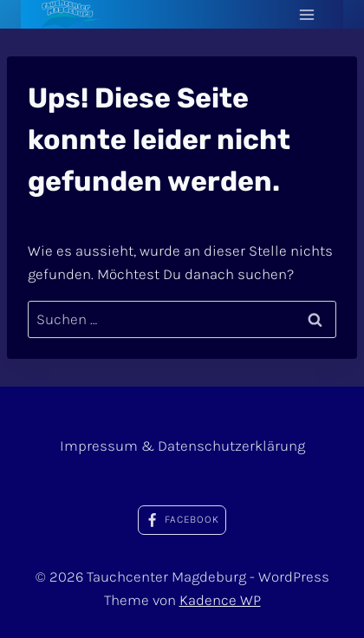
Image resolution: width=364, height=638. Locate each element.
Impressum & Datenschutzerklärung (182, 446)
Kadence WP (220, 600)
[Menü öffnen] (306, 14)
